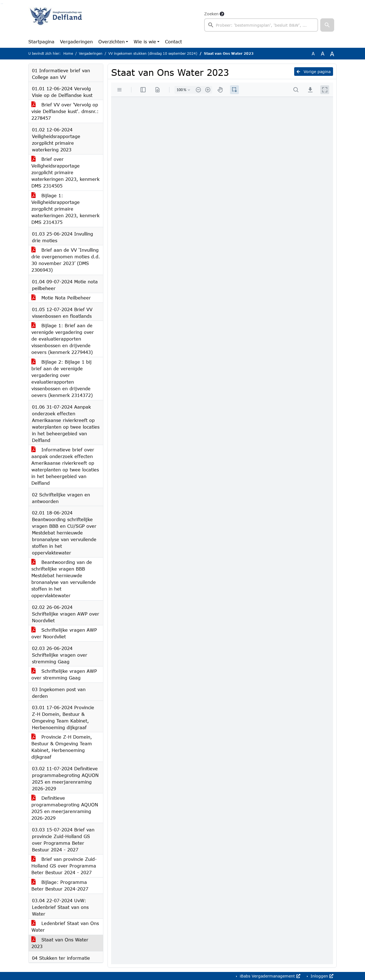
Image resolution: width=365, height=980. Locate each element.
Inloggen (321, 976)
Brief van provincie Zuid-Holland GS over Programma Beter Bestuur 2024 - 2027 (64, 866)
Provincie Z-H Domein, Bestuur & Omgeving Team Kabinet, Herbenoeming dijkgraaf (62, 747)
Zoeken (211, 14)
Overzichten (112, 42)
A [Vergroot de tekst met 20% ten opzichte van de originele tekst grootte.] (323, 53)
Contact (173, 42)
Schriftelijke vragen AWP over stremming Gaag (64, 674)
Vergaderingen (76, 42)
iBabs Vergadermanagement (269, 976)
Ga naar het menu (3, 4)
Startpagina (41, 42)
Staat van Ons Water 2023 (60, 943)
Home (68, 53)
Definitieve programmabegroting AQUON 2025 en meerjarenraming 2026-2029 (65, 808)
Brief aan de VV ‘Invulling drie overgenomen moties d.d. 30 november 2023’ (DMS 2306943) (66, 260)
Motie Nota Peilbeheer (61, 298)
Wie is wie (145, 42)
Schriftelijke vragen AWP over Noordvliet (64, 633)
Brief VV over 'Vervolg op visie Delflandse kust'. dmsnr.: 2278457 (65, 111)
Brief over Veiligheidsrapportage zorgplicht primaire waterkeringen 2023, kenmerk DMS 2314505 (65, 172)
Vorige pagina (314, 72)
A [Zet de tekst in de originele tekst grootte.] (313, 53)
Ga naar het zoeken (1, 4)
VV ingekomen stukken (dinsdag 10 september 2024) (153, 53)
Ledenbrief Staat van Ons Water (65, 927)
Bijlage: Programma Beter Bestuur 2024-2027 (60, 885)
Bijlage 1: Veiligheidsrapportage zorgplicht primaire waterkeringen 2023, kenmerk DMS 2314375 (65, 209)
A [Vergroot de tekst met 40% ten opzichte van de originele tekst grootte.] (332, 54)
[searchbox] (261, 25)
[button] (327, 25)
